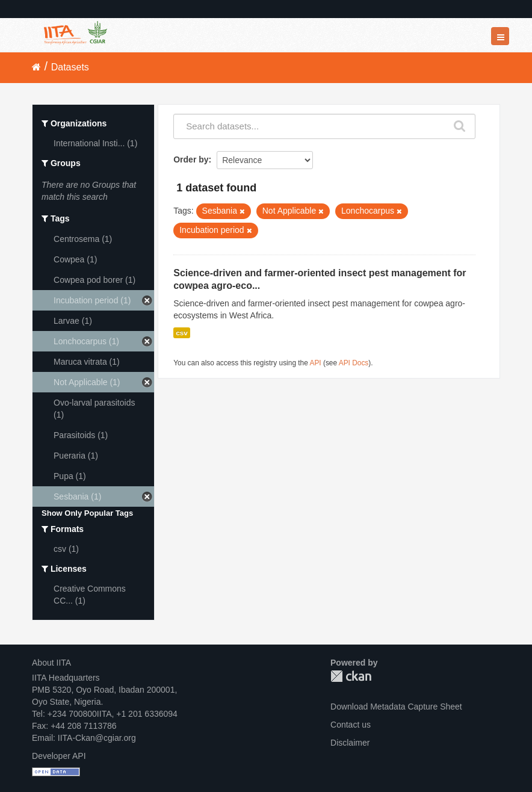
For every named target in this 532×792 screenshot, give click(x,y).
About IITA (51, 663)
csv (182, 333)
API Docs (354, 363)
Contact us (351, 725)
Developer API (59, 756)
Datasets (70, 67)
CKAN (351, 676)
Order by (191, 159)
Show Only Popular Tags (87, 513)
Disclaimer (350, 743)
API (315, 363)
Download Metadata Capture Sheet (396, 707)
